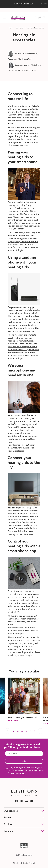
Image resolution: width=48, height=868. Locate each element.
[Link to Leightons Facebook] (16, 801)
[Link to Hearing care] (20, 28)
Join (24, 761)
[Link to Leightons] (18, 18)
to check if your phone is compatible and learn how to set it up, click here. (23, 347)
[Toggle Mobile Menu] (4, 18)
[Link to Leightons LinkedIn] (27, 801)
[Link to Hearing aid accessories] (35, 28)
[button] (7, 731)
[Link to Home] (11, 28)
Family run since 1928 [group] (24, 4)
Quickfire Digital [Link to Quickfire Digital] (28, 863)
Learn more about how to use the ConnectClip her (23, 439)
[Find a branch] (44, 18)
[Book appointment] (40, 18)
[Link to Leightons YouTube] (32, 801)
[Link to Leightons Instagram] (22, 801)
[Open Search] (35, 18)
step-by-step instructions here (23, 242)
